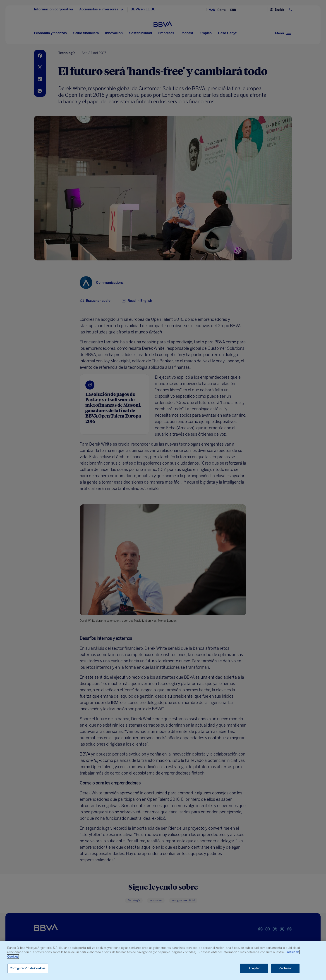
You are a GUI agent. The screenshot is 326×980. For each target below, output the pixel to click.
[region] (163, 961)
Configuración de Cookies (28, 968)
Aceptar (254, 968)
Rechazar (285, 968)
